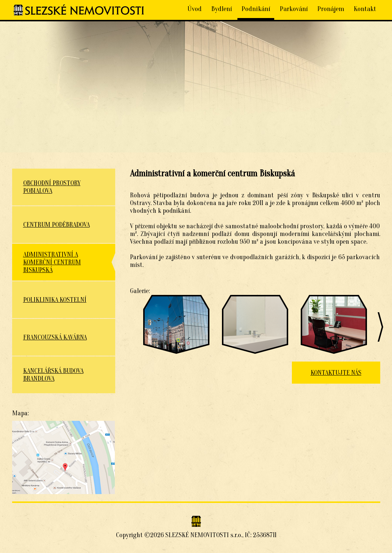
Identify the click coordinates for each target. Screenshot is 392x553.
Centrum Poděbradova (56, 225)
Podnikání (256, 9)
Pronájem (331, 9)
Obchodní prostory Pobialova (52, 187)
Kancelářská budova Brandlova (53, 375)
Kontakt (365, 9)
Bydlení (222, 9)
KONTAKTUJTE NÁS (336, 373)
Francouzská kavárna (55, 337)
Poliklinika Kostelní (55, 300)
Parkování (294, 9)
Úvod (195, 9)
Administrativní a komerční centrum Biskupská (52, 262)
